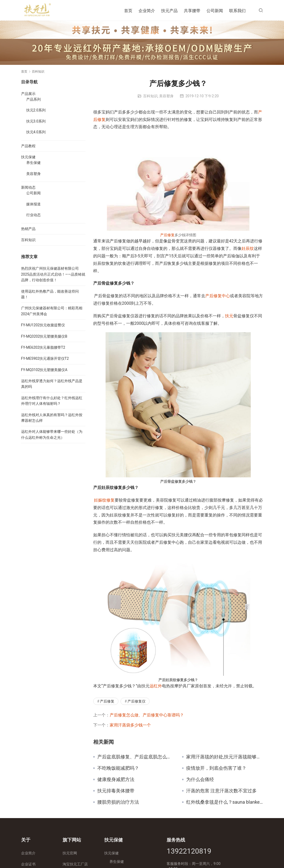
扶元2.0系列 (36, 110)
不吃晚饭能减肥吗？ (118, 768)
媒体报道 (33, 204)
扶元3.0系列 (36, 121)
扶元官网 (70, 853)
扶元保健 (28, 157)
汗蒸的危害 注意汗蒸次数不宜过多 (221, 791)
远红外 (156, 686)
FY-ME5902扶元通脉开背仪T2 (45, 358)
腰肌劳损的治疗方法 (118, 802)
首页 (128, 11)
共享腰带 (192, 11)
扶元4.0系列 (36, 132)
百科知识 (150, 96)
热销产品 (28, 229)
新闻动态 (28, 187)
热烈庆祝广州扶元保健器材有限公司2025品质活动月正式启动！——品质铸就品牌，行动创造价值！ (53, 274)
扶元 (229, 316)
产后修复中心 (218, 296)
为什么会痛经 (200, 779)
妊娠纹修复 (104, 500)
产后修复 (167, 235)
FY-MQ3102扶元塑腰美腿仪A (44, 370)
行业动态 (33, 215)
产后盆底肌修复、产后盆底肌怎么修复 (136, 757)
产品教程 (28, 146)
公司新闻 (215, 11)
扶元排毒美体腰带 (116, 791)
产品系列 (33, 99)
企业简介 (147, 11)
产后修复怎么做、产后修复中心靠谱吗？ (147, 715)
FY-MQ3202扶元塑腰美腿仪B (44, 336)
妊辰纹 (248, 248)
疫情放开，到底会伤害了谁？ (216, 768)
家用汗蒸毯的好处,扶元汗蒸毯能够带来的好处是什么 (225, 757)
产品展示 (28, 94)
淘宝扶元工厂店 (75, 864)
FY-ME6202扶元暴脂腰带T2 (43, 347)
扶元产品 (169, 11)
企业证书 (28, 864)
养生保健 (33, 163)
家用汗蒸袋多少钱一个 (130, 725)
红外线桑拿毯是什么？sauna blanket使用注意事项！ (225, 802)
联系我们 (237, 11)
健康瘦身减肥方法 (116, 779)
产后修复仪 (136, 701)
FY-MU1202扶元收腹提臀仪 (43, 325)
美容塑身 (166, 96)
